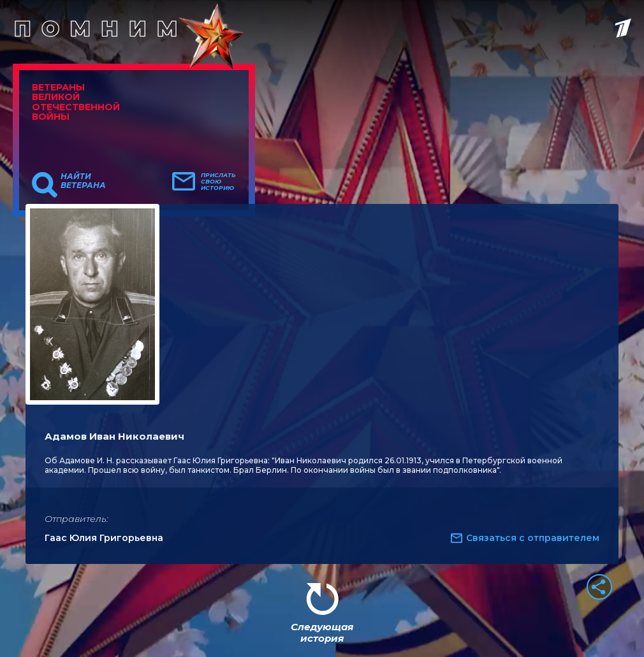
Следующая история (322, 632)
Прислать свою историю (218, 182)
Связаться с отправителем (533, 538)
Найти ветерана (83, 181)
